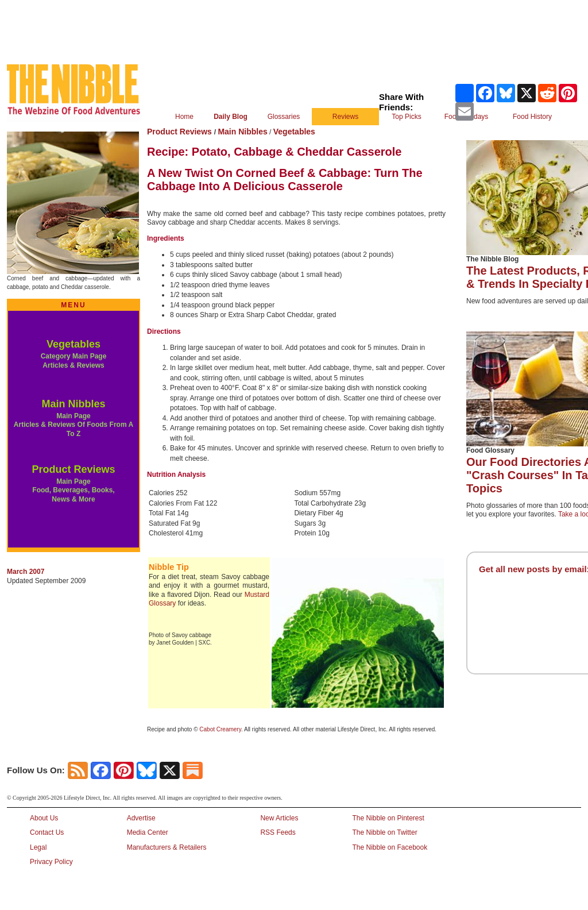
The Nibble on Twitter (384, 832)
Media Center (148, 832)
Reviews (345, 117)
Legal (38, 847)
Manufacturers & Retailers (167, 847)
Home (184, 117)
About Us (44, 818)
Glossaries (284, 117)
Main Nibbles (73, 404)
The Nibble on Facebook (390, 847)
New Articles (279, 818)
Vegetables (73, 344)
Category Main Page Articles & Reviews (74, 361)
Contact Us (47, 832)
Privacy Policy (51, 862)
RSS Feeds (278, 832)
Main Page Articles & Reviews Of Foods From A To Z (73, 425)
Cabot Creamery (220, 729)
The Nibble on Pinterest (388, 818)
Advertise (141, 818)
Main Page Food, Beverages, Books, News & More (73, 490)
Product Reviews (73, 469)
